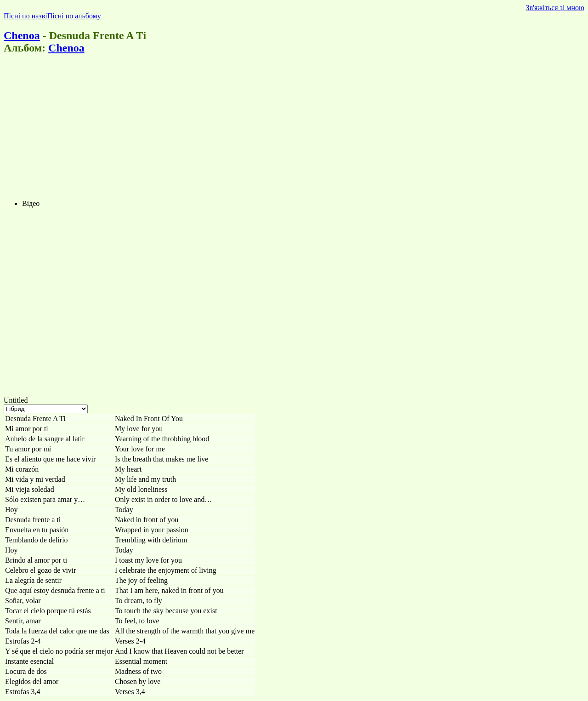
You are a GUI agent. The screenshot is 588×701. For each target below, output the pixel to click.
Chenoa (22, 35)
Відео (31, 203)
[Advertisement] (279, 128)
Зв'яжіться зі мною (555, 8)
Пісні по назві (25, 16)
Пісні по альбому (74, 16)
